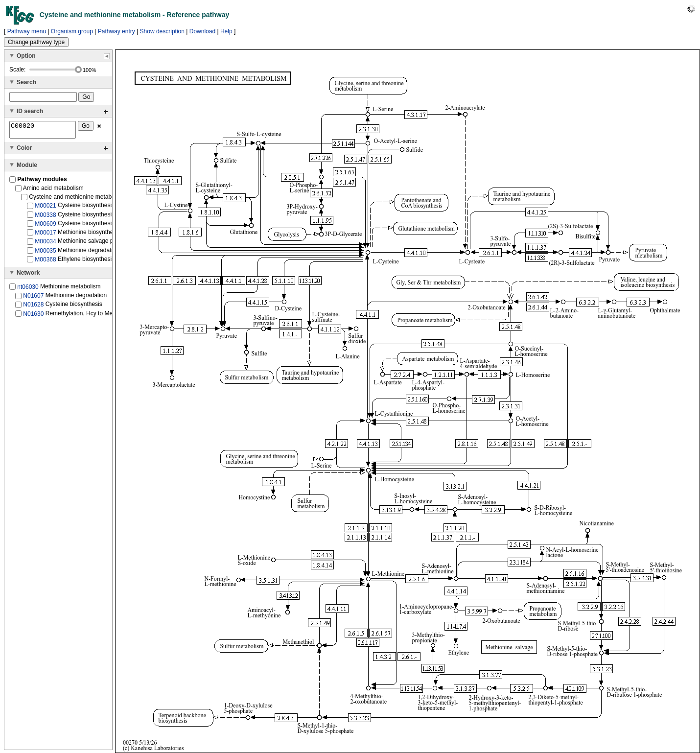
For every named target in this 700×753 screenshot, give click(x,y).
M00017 (45, 235)
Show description (162, 31)
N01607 (33, 299)
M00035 (45, 253)
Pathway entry (117, 31)
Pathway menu (27, 31)
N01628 (33, 307)
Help (226, 31)
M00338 (45, 217)
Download (202, 31)
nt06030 (28, 290)
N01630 (33, 317)
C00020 (43, 131)
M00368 (45, 262)
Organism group (72, 31)
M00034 (45, 244)
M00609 (45, 227)
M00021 (45, 209)
